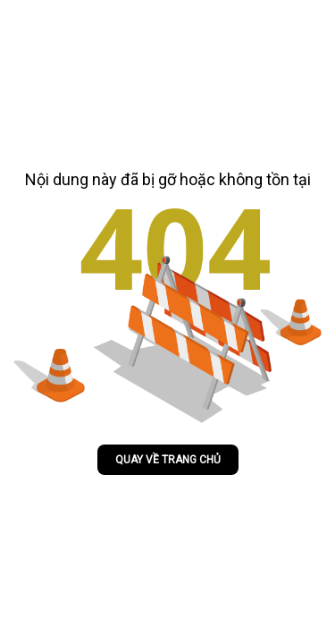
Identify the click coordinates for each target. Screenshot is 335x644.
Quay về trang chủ (168, 460)
